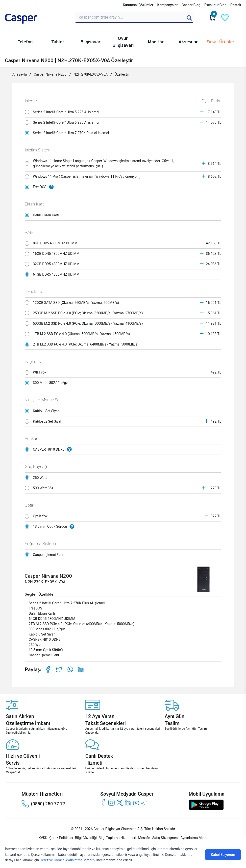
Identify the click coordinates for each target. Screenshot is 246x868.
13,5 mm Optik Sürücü (51, 527)
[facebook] (103, 802)
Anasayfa (20, 74)
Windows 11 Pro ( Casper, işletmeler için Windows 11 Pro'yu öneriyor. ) (84, 177)
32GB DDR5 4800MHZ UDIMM (53, 264)
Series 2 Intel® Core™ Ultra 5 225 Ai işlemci (63, 112)
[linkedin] (128, 802)
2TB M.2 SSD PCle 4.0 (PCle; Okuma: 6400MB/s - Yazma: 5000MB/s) (83, 344)
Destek (236, 5)
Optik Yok (37, 516)
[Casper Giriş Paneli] (238, 18)
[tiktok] (144, 802)
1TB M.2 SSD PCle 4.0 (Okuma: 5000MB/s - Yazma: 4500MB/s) (79, 334)
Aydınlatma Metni (194, 838)
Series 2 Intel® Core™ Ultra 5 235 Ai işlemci (63, 122)
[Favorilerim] (225, 18)
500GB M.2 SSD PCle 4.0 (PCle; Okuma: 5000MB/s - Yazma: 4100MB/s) (85, 323)
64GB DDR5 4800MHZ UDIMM (53, 275)
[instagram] (111, 802)
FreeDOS (40, 187)
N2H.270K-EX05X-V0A (91, 74)
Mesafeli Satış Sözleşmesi (158, 838)
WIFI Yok (37, 373)
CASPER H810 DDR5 (49, 449)
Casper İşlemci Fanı (45, 555)
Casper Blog (191, 5)
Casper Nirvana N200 (50, 74)
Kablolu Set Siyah (43, 411)
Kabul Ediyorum (223, 855)
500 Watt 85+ (40, 488)
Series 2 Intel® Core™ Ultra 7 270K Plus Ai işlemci (68, 133)
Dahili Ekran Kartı (43, 215)
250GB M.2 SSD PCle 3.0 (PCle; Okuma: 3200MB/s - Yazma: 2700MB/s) (85, 313)
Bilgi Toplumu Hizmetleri (118, 838)
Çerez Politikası (61, 838)
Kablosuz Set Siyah (45, 421)
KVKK (43, 838)
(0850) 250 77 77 (43, 804)
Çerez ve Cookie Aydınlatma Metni (66, 860)
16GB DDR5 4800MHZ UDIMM (53, 254)
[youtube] (136, 802)
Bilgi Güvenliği (86, 838)
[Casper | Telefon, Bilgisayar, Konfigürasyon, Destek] (37, 19)
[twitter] (120, 802)
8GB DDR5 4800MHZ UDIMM (52, 243)
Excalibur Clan (215, 5)
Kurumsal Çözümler (138, 5)
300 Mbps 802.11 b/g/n (48, 383)
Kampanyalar (168, 5)
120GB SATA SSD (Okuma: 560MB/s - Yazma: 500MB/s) (73, 303)
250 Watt (37, 478)
